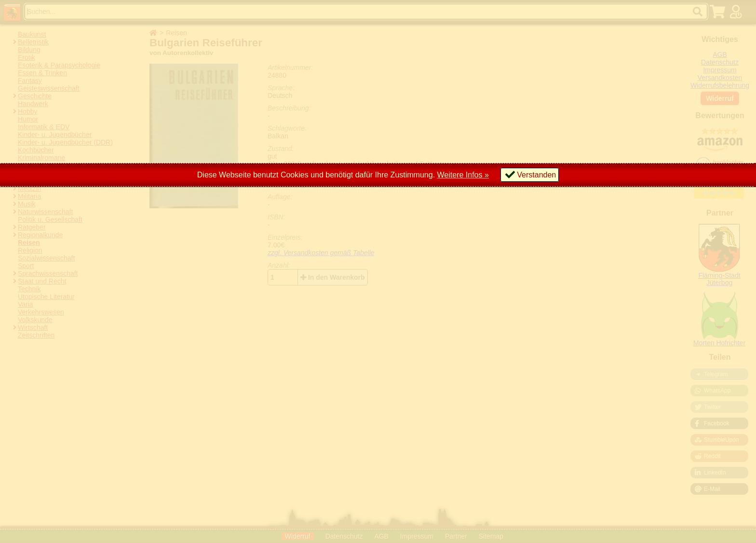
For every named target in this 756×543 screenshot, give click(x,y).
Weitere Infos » (463, 175)
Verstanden (536, 175)
